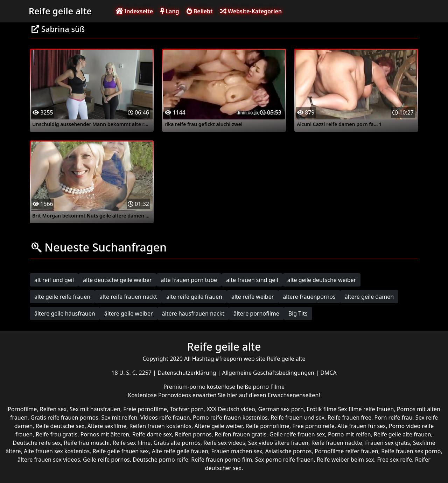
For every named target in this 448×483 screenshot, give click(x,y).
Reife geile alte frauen (402, 434)
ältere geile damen (369, 297)
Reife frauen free (349, 418)
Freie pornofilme (145, 409)
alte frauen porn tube (189, 280)
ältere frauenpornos (309, 297)
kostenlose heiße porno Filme (246, 387)
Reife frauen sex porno (411, 451)
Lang (170, 11)
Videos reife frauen (165, 418)
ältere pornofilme (256, 313)
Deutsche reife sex (37, 443)
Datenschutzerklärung (187, 373)
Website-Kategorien (251, 11)
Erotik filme (321, 409)
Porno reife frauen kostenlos (230, 418)
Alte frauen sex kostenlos (57, 451)
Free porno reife (313, 426)
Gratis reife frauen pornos (64, 418)
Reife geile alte (60, 11)
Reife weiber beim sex (345, 460)
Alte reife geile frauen (180, 451)
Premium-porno (185, 387)
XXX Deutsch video (231, 409)
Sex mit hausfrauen (95, 409)
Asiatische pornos (289, 451)
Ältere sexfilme (107, 426)
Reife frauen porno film (222, 460)
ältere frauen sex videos (49, 460)
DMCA (328, 373)
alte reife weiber (253, 297)
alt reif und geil (54, 280)
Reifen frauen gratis (240, 434)
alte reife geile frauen (194, 297)
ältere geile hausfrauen (65, 313)
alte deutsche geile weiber (117, 280)
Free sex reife (394, 460)
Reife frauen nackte (337, 443)
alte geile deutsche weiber (322, 280)
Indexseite (134, 11)
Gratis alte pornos (177, 443)
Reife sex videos (224, 443)
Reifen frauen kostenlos (160, 426)
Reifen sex (53, 409)
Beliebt (200, 11)
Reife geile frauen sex (121, 451)
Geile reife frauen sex (297, 434)
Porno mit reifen (349, 434)
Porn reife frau (394, 418)
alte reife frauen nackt (128, 297)
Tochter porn (187, 409)
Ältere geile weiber (218, 426)
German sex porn (281, 409)
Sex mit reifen (119, 418)
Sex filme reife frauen (366, 409)
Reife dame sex (152, 434)
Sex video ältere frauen (278, 443)
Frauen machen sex (237, 451)
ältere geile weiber (129, 313)
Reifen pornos (193, 434)
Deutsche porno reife (160, 460)
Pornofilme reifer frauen (346, 451)
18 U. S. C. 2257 (132, 373)
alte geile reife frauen (62, 297)
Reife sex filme (132, 443)
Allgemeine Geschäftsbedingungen (269, 373)
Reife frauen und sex (297, 418)
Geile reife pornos (106, 460)
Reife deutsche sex (60, 426)
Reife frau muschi (87, 443)
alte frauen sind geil (252, 280)
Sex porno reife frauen (285, 460)
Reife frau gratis (57, 434)
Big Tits (298, 313)
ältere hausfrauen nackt (193, 313)
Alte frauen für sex (362, 426)
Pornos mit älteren (105, 434)
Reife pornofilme (267, 426)
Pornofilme (22, 409)
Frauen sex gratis (387, 443)
